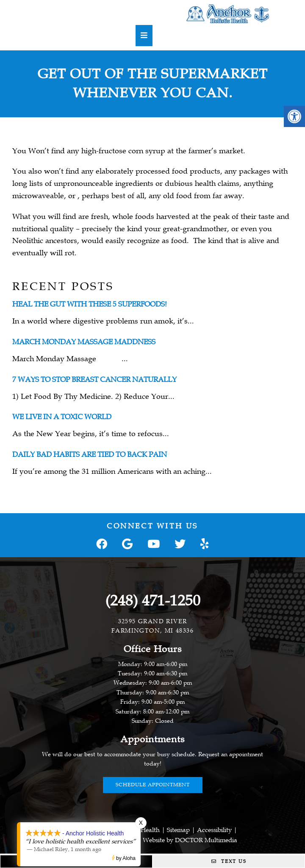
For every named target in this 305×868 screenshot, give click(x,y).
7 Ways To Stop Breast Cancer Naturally (94, 380)
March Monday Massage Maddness (84, 342)
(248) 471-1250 (153, 601)
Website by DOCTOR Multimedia (190, 840)
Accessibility (214, 830)
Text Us (229, 861)
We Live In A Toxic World (62, 417)
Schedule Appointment (153, 785)
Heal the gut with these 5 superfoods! (90, 304)
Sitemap (178, 830)
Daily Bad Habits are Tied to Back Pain (90, 455)
